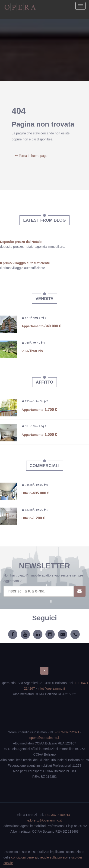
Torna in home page (31, 156)
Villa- (32, 351)
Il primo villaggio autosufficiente (25, 263)
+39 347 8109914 (57, 815)
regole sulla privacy (54, 857)
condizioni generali (25, 857)
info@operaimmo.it (51, 688)
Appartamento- (41, 326)
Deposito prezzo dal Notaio (21, 242)
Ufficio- (35, 493)
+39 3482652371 (67, 732)
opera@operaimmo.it (45, 738)
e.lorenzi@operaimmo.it (44, 820)
